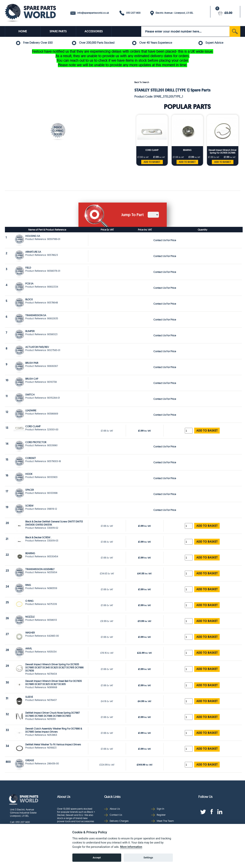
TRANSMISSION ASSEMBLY (40, 569)
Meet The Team (163, 821)
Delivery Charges (116, 821)
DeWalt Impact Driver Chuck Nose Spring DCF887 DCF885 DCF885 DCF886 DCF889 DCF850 (52, 714)
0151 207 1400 (130, 13)
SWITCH (30, 395)
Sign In (158, 809)
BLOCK (29, 299)
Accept (97, 858)
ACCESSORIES (94, 31)
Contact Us (113, 815)
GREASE (30, 760)
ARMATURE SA (33, 252)
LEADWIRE (31, 410)
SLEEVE (29, 697)
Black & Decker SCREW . (38, 537)
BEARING (187, 150)
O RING (29, 601)
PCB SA (29, 283)
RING (28, 585)
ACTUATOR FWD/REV (37, 347)
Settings (148, 858)
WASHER (30, 633)
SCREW (29, 506)
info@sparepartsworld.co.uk (90, 13)
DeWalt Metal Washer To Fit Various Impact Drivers (53, 744)
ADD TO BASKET (152, 162)
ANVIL (29, 648)
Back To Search (142, 82)
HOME (23, 31)
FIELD (28, 268)
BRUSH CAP (32, 379)
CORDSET (31, 458)
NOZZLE (30, 617)
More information (131, 847)
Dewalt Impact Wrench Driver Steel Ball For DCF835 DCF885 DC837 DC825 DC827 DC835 (54, 682)
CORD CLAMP (152, 150)
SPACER (30, 490)
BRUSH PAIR (32, 363)
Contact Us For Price (165, 240)
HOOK (29, 474)
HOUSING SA (33, 236)
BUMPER (30, 331)
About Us (112, 809)
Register (158, 815)
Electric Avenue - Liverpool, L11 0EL (172, 13)
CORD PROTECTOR (36, 442)
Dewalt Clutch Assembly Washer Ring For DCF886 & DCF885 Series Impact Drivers (54, 730)
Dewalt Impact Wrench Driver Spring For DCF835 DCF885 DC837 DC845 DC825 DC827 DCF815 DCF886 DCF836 (223, 152)
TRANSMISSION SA (36, 315)
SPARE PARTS (58, 31)
